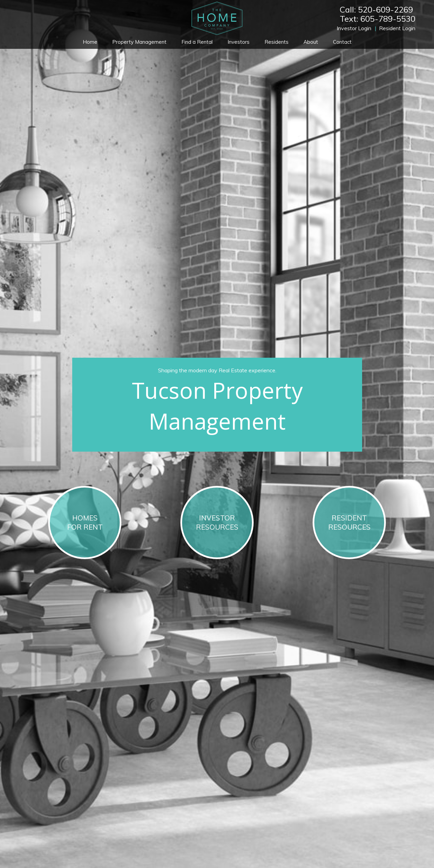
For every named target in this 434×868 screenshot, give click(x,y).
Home (90, 42)
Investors (239, 42)
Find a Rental (197, 42)
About (311, 42)
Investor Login (354, 28)
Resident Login (397, 28)
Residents (277, 42)
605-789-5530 (388, 19)
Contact (342, 42)
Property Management (139, 42)
